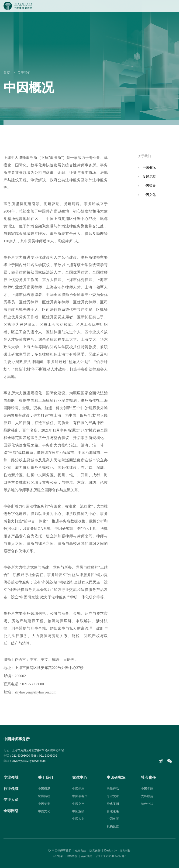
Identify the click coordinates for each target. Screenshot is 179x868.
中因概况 (149, 168)
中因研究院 (116, 777)
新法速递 (113, 811)
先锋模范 (147, 796)
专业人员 (11, 800)
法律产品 (113, 789)
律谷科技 (125, 851)
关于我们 (24, 73)
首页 (7, 73)
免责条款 (80, 851)
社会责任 (148, 777)
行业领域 (11, 789)
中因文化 (149, 195)
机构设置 (113, 826)
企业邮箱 (58, 856)
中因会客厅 (80, 796)
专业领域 (11, 777)
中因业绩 (78, 811)
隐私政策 (95, 851)
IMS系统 (72, 856)
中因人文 (78, 819)
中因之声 (78, 804)
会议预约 (87, 856)
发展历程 (149, 177)
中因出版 (113, 819)
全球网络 (11, 811)
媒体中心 (80, 777)
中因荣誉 (149, 186)
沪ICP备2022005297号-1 (111, 856)
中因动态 (78, 789)
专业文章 (113, 796)
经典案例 (113, 804)
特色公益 (147, 804)
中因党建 (147, 789)
